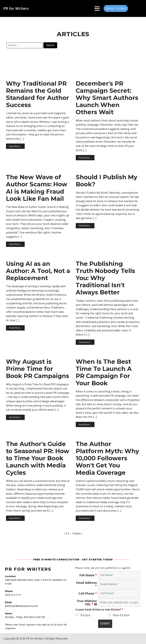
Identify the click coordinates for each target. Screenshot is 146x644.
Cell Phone (88, 593)
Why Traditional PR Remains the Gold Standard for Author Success (37, 94)
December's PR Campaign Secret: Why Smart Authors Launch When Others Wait (107, 98)
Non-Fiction (121, 615)
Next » (79, 533)
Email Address (86, 584)
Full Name (88, 575)
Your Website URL (87, 603)
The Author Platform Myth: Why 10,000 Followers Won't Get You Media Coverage (107, 458)
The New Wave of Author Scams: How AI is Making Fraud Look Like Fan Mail (37, 188)
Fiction (85, 615)
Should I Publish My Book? (107, 181)
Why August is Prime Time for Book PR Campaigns (38, 369)
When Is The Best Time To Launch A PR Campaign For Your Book (104, 372)
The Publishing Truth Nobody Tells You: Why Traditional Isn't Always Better (105, 278)
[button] (116, 8)
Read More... (15, 146)
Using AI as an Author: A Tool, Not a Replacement (38, 271)
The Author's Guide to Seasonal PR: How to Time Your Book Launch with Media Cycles (38, 458)
